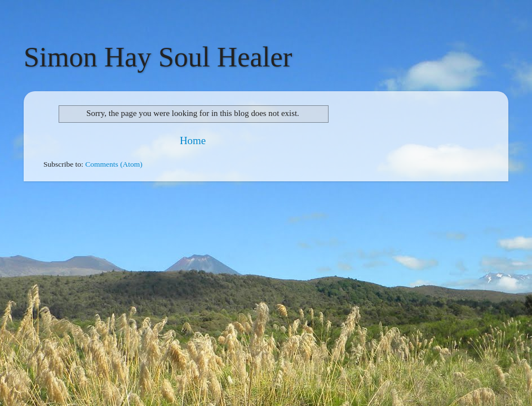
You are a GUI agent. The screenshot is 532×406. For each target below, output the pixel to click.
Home (193, 140)
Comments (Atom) (114, 164)
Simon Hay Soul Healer (158, 57)
